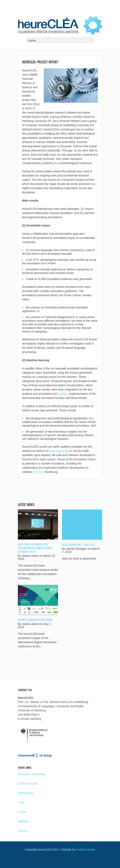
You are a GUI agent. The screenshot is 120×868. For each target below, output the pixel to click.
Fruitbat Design (86, 850)
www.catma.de (58, 451)
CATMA (62, 394)
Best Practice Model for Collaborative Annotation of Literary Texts (35, 548)
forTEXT (38, 472)
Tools (21, 802)
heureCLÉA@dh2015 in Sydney (35, 620)
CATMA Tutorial (28, 784)
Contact (23, 831)
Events (22, 812)
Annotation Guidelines (32, 774)
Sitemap (23, 821)
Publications (25, 793)
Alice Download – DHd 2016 (78, 544)
